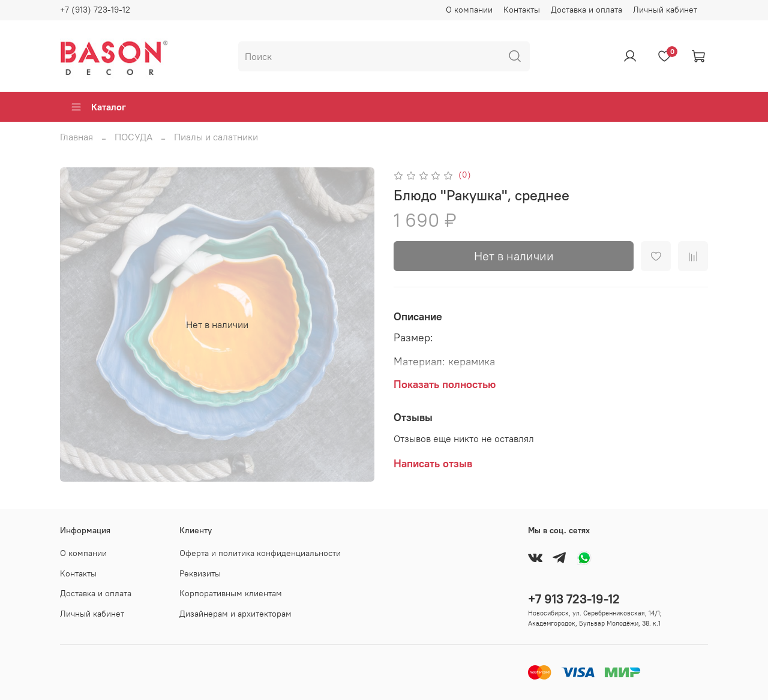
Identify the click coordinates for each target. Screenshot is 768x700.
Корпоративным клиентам (231, 593)
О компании (469, 10)
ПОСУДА (133, 137)
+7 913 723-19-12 (574, 599)
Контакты (522, 10)
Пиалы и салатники (216, 137)
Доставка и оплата (586, 10)
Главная (76, 137)
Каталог (98, 107)
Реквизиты (200, 573)
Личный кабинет (665, 10)
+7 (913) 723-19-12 (95, 10)
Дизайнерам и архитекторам (235, 614)
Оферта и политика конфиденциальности (260, 553)
